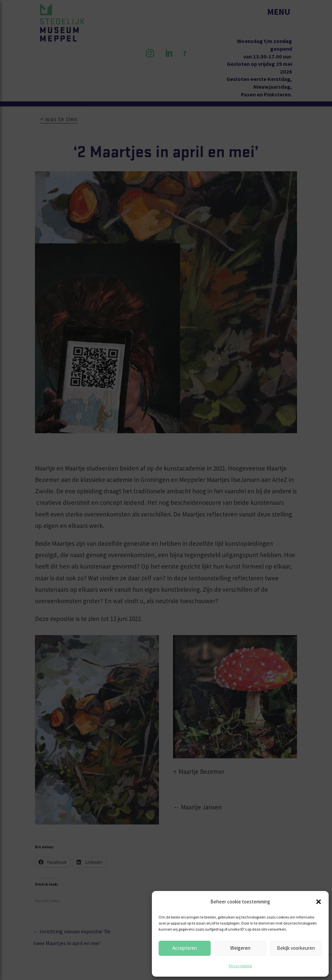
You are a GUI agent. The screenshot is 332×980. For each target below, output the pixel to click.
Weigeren (240, 948)
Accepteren (185, 948)
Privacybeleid (240, 966)
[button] (319, 902)
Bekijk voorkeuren (296, 948)
